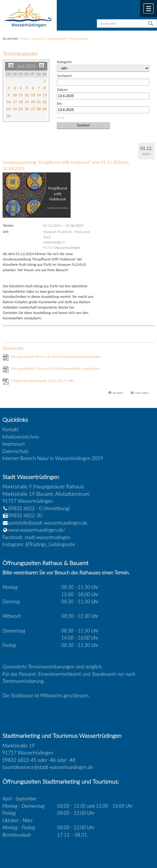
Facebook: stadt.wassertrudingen (36, 537)
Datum (62, 90)
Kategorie (64, 62)
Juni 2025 (26, 66)
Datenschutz (16, 451)
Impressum (14, 444)
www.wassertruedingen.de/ (37, 530)
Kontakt (11, 429)
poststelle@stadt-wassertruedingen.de (48, 523)
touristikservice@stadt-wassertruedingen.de (48, 767)
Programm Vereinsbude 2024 (42, 381)
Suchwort (64, 76)
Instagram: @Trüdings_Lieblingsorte (39, 544)
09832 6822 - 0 (22, 508)
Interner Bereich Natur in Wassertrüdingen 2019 (53, 458)
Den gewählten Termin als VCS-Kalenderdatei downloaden (56, 357)
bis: (59, 103)
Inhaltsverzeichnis (21, 437)
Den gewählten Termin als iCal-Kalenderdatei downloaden (56, 368)
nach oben (142, 393)
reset (61, 118)
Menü (148, 8)
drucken (118, 393)
